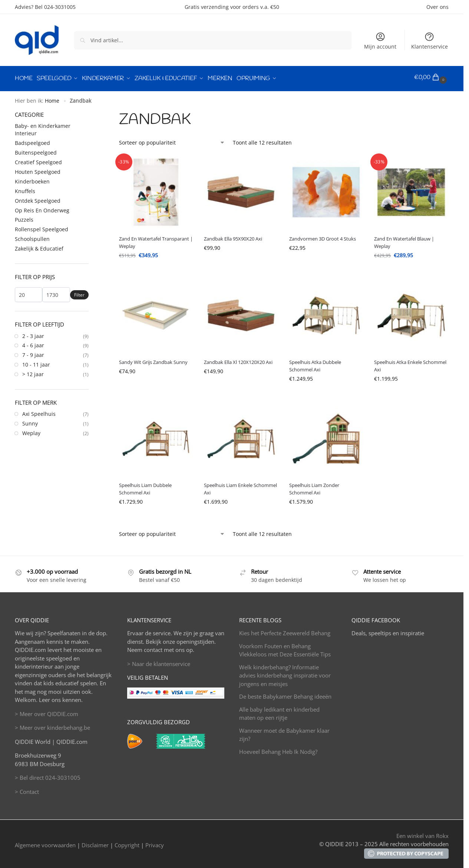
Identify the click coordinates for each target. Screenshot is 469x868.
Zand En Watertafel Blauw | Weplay (404, 240)
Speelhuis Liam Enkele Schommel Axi (240, 487)
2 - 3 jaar (33, 333)
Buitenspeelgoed (36, 150)
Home (52, 98)
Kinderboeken (32, 179)
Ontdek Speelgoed (38, 198)
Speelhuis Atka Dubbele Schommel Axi (315, 363)
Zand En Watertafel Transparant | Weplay (156, 240)
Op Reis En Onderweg (42, 208)
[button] (431, 77)
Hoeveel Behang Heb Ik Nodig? (278, 749)
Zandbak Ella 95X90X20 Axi (233, 236)
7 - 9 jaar (33, 353)
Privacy (155, 842)
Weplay (31, 430)
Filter (79, 292)
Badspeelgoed (32, 141)
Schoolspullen (32, 237)
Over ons (437, 7)
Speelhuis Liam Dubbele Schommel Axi (145, 487)
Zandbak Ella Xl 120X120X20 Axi (238, 360)
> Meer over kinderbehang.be (52, 725)
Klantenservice (430, 41)
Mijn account (380, 41)
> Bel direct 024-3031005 (48, 775)
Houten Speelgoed (38, 169)
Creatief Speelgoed (38, 160)
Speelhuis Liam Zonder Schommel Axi (314, 487)
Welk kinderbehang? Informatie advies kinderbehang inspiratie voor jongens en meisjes (285, 673)
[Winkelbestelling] (172, 140)
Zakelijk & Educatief (39, 246)
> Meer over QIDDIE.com (47, 711)
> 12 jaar (33, 372)
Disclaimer (95, 842)
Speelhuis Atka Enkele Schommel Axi (410, 363)
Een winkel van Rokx (422, 833)
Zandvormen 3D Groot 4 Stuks (323, 236)
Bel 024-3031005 (55, 7)
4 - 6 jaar (33, 343)
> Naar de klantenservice (159, 661)
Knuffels (25, 188)
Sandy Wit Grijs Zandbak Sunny (153, 360)
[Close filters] (91, 112)
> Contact (27, 789)
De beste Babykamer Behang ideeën (285, 694)
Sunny (30, 421)
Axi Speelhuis (39, 412)
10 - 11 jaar (36, 362)
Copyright (127, 842)
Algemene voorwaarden (45, 842)
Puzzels (24, 217)
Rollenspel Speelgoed (42, 227)
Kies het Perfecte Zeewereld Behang (285, 631)
